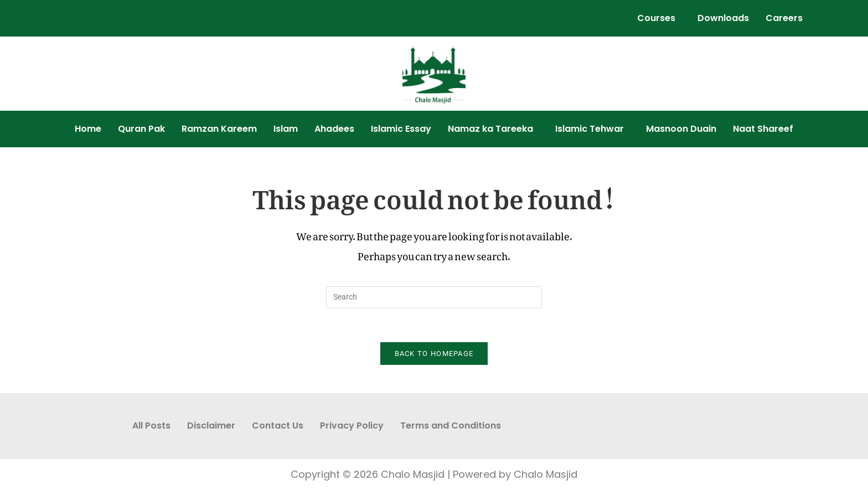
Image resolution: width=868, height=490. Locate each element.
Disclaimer (211, 425)
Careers (784, 18)
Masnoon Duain (681, 129)
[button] (659, 18)
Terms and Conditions (451, 425)
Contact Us (278, 425)
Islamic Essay (401, 129)
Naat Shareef (763, 129)
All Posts (151, 425)
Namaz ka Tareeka (490, 129)
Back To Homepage (434, 354)
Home (88, 129)
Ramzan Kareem (219, 129)
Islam (286, 129)
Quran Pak (141, 129)
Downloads (723, 18)
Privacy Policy (352, 425)
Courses (656, 18)
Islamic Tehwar (590, 129)
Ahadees (334, 129)
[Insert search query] (434, 297)
